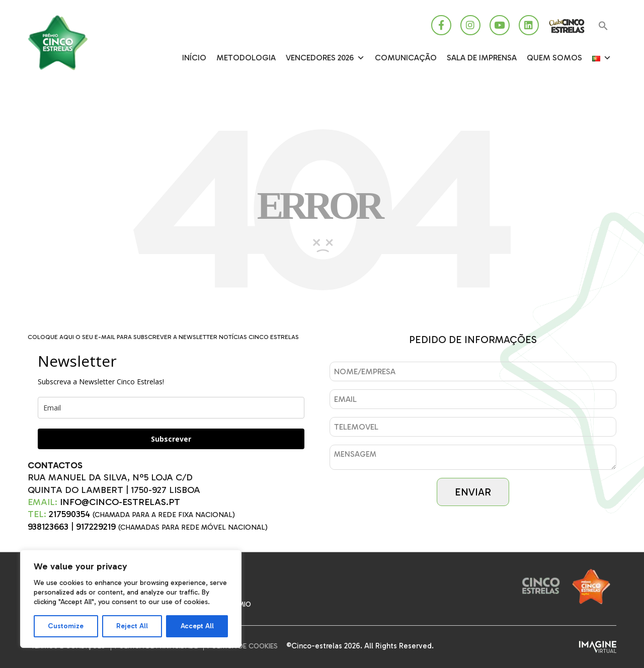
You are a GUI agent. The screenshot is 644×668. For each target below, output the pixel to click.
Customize (66, 626)
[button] (603, 26)
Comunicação (406, 58)
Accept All (197, 626)
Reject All (132, 626)
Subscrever (171, 439)
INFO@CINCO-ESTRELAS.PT (120, 502)
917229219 (96, 527)
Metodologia (246, 58)
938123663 (48, 527)
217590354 (69, 514)
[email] (171, 408)
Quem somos (554, 58)
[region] (131, 599)
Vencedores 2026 (325, 58)
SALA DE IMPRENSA (482, 58)
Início (194, 58)
